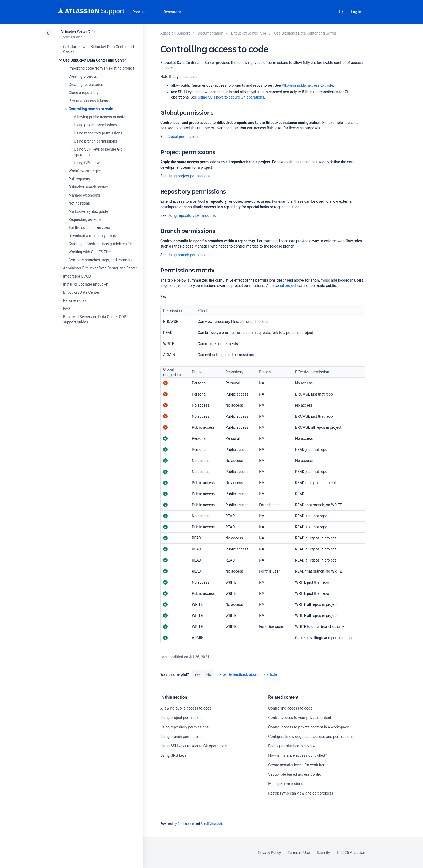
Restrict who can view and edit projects (301, 793)
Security (323, 853)
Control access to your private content (300, 718)
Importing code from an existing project (101, 68)
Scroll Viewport (211, 824)
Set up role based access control (295, 774)
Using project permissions (95, 125)
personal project (283, 286)
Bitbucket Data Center (81, 292)
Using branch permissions (95, 141)
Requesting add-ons (85, 219)
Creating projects (83, 76)
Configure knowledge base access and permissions (311, 737)
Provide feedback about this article (248, 674)
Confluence (186, 824)
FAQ (66, 309)
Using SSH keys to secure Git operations (231, 97)
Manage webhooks (84, 195)
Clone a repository (83, 93)
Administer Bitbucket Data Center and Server (100, 268)
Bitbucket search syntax (88, 187)
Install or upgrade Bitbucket (86, 284)
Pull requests (79, 179)
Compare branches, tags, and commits (100, 260)
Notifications (79, 203)
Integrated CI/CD (77, 276)
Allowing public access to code (100, 117)
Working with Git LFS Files (90, 252)
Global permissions (183, 137)
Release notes (75, 300)
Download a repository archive (94, 236)
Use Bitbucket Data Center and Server (95, 60)
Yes (197, 674)
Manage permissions (286, 784)
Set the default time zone (89, 228)
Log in (356, 12)
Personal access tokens (88, 101)
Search (341, 12)
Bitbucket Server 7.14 (78, 32)
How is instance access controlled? (297, 755)
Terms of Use (299, 853)
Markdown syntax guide (88, 211)
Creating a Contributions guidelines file (101, 244)
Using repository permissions (98, 133)
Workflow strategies (85, 171)
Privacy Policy (269, 853)
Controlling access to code (91, 109)
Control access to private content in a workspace (308, 727)
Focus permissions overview (292, 746)
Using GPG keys (87, 163)
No (209, 674)
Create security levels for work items (298, 765)
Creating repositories (86, 85)
